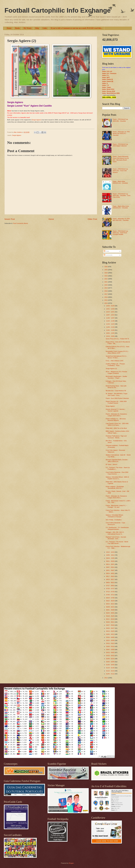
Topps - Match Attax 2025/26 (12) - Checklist (120, 182)
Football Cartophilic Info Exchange (58, 10)
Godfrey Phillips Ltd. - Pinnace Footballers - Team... (115, 365)
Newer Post (10, 219)
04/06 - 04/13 (110, 634)
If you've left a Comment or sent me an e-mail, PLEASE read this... (77, 28)
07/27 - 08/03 (110, 586)
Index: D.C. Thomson (109, 73)
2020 (106, 285)
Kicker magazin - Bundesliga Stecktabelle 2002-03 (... (115, 487)
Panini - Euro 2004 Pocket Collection (117, 398)
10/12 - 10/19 (110, 552)
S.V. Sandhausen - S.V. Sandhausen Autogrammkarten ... (117, 528)
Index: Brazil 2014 (108, 89)
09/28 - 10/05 (110, 558)
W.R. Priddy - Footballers (114, 520)
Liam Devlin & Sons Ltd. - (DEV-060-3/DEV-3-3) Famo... (117, 424)
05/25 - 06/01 (110, 613)
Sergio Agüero (36, 120)
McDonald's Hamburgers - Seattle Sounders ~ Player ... (116, 377)
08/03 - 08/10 (110, 583)
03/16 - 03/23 (110, 643)
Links (45, 28)
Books (18, 28)
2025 (106, 270)
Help (37, 28)
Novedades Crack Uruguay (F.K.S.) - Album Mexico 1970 (117, 352)
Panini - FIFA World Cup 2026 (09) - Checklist (120, 120)
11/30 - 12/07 (110, 318)
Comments (108, 255)
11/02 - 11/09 (110, 330)
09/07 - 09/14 (110, 567)
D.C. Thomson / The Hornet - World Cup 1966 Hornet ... (117, 543)
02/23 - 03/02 (110, 652)
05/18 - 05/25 (110, 616)
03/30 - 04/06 (110, 637)
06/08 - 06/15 (110, 607)
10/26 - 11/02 (110, 333)
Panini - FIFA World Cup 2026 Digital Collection (120, 145)
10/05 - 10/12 (110, 555)
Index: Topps (107, 87)
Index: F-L (106, 75)
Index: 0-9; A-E (107, 71)
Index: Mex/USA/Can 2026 (111, 93)
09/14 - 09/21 (110, 564)
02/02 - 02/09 (110, 662)
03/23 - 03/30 (110, 640)
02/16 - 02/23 (110, 656)
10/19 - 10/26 (110, 336)
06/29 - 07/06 (110, 598)
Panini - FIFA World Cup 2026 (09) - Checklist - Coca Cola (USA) (121, 196)
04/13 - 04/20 (110, 631)
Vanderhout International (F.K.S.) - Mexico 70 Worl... (117, 357)
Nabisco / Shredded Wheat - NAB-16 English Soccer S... (117, 478)
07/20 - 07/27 (110, 589)
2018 (106, 291)
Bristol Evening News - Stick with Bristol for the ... (116, 387)
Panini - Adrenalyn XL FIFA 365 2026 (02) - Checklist (121, 219)
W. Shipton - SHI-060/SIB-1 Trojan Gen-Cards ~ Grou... (117, 394)
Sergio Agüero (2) (111, 369)
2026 (106, 267)
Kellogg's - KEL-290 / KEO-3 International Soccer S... (115, 533)
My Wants (28, 28)
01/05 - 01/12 (110, 674)
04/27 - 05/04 (110, 625)
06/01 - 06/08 (110, 610)
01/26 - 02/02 (110, 665)
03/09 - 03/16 (110, 646)
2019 (106, 288)
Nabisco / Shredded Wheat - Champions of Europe (115, 516)
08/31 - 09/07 (110, 570)
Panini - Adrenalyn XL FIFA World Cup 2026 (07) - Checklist (121, 133)
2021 (106, 282)
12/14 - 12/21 (110, 312)
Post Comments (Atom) (21, 223)
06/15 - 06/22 (110, 604)
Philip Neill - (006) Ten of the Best (116, 428)
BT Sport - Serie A (112, 464)
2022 (106, 279)
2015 (106, 300)
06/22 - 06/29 (110, 601)
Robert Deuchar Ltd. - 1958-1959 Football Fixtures (116, 402)
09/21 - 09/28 (110, 561)
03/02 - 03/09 (110, 650)
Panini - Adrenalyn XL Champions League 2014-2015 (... (116, 415)
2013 (106, 678)
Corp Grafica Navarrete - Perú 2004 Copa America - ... (117, 473)
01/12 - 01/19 (110, 671)
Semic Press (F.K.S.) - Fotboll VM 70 (117, 339)
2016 (106, 297)
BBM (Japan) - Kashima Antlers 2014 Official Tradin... (118, 432)
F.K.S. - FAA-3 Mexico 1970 (115, 361)
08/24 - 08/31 (110, 573)
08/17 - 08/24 (110, 576)
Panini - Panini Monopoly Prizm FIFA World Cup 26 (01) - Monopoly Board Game (121, 159)
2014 (106, 303)
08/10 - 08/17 (110, 579)
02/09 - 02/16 (110, 659)
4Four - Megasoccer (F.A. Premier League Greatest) (116, 372)
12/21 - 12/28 (110, 309)
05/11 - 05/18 (110, 619)
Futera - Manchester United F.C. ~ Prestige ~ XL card (116, 506)
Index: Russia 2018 (109, 91)
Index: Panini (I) (107, 79)
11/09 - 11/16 (110, 327)
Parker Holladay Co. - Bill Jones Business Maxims (116, 420)
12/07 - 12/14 (110, 315)
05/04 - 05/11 (110, 622)
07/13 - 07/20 (110, 592)
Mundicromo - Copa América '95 (116, 391)
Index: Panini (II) (108, 81)
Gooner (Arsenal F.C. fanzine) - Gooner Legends (116, 410)
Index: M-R (106, 77)
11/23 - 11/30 (110, 321)
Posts (106, 251)
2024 (106, 273)
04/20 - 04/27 (110, 628)
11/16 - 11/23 (110, 324)
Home (9, 28)
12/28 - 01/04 (110, 306)
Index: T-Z (106, 85)
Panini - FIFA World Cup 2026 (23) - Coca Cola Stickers (120, 171)
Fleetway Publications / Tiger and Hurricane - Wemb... (116, 437)
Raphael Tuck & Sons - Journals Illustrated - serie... (116, 538)
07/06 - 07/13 (110, 595)
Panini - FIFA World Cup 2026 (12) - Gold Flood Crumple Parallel (120, 233)
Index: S (105, 83)
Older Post (92, 219)
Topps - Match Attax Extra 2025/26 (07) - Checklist (121, 207)
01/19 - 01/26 (110, 668)
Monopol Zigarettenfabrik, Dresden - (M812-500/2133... (117, 461)
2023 (106, 276)
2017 (106, 294)
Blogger (71, 863)
